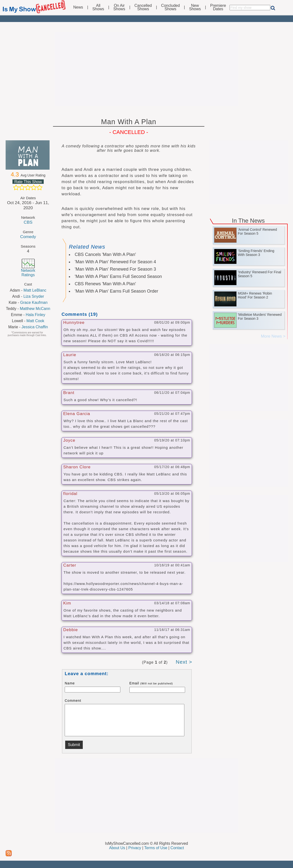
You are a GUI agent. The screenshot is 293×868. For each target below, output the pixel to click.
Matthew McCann (35, 309)
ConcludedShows (171, 7)
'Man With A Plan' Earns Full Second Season (118, 276)
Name (70, 683)
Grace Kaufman (34, 302)
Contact (177, 848)
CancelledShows (143, 7)
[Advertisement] (146, 69)
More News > (273, 336)
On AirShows (119, 7)
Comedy (28, 237)
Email (151, 683)
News (78, 7)
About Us (117, 848)
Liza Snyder (34, 296)
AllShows (98, 7)
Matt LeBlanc (35, 290)
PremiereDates (218, 7)
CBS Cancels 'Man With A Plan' (105, 254)
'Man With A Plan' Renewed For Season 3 (115, 269)
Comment (73, 701)
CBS (28, 222)
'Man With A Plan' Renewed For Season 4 (115, 262)
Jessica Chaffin (35, 327)
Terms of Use (156, 848)
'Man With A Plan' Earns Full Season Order (116, 291)
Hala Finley (35, 315)
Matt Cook (35, 321)
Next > (184, 662)
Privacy (135, 848)
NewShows (195, 7)
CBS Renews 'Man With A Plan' (105, 284)
